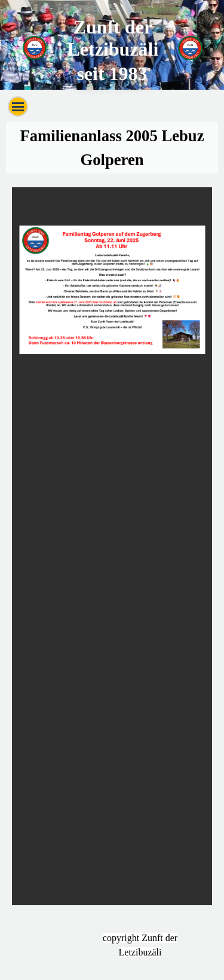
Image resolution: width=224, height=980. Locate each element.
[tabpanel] (112, 148)
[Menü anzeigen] (18, 106)
